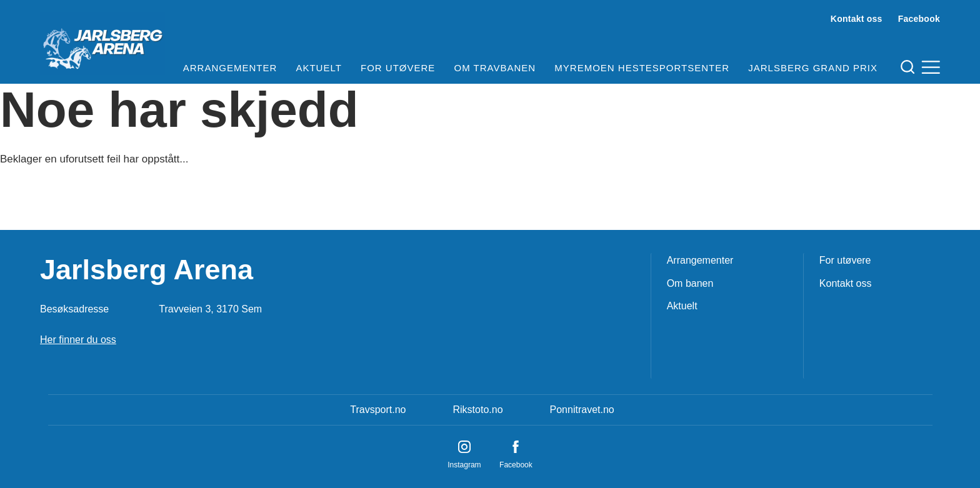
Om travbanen (495, 68)
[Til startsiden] (102, 44)
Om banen (690, 283)
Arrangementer (230, 68)
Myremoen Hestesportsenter (642, 68)
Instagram (464, 465)
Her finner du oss (78, 340)
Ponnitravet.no (582, 410)
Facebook (919, 19)
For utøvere (398, 68)
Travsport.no (378, 410)
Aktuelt (318, 68)
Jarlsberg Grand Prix (813, 68)
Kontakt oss (857, 19)
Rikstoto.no (477, 410)
